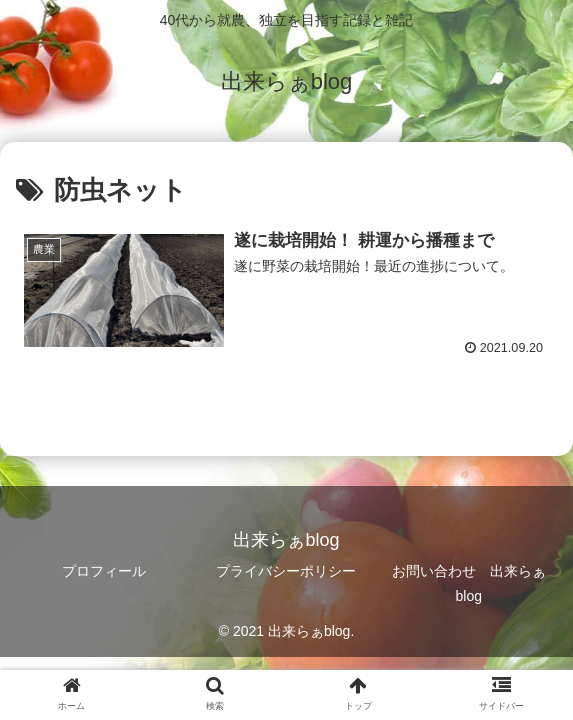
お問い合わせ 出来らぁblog (469, 583)
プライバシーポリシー (286, 571)
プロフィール (104, 571)
